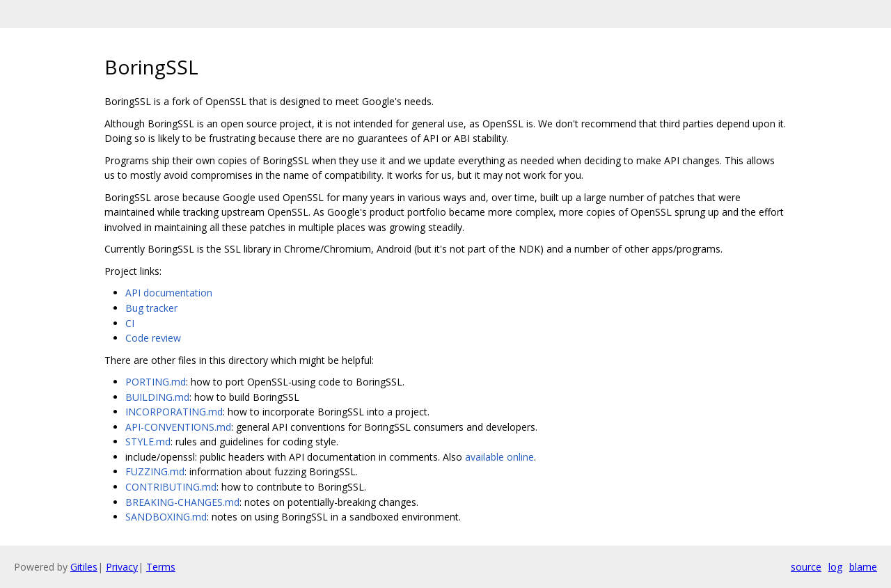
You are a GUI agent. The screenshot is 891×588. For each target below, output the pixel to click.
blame (863, 567)
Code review (153, 338)
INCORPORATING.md (174, 412)
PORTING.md (156, 382)
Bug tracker (151, 308)
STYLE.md (148, 442)
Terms (161, 567)
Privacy (122, 567)
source (806, 567)
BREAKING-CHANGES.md (182, 502)
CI (130, 323)
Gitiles (84, 567)
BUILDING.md (157, 397)
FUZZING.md (155, 471)
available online (499, 457)
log (835, 567)
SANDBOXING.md (166, 517)
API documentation (169, 293)
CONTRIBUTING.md (171, 487)
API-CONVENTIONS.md (178, 427)
